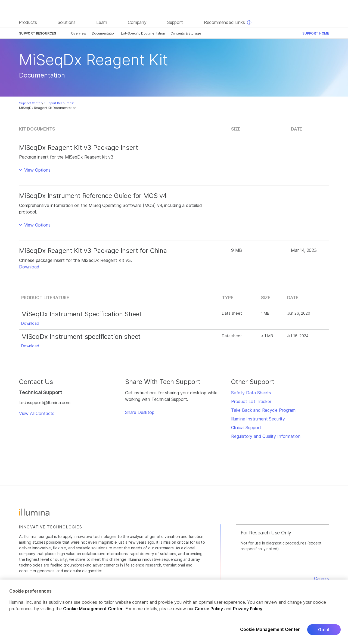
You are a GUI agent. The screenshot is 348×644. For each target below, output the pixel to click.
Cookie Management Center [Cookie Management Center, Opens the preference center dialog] (270, 630)
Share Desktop (140, 412)
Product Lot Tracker (251, 401)
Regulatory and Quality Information (266, 436)
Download (29, 267)
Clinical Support (246, 428)
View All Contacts (37, 413)
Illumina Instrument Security (258, 419)
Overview (79, 33)
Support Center (30, 103)
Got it (324, 630)
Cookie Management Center (93, 609)
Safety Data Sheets (251, 393)
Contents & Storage (186, 33)
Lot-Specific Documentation (143, 33)
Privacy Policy (248, 609)
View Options (37, 170)
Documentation (104, 33)
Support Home (316, 33)
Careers (321, 578)
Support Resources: (59, 103)
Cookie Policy (209, 609)
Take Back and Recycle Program (263, 410)
